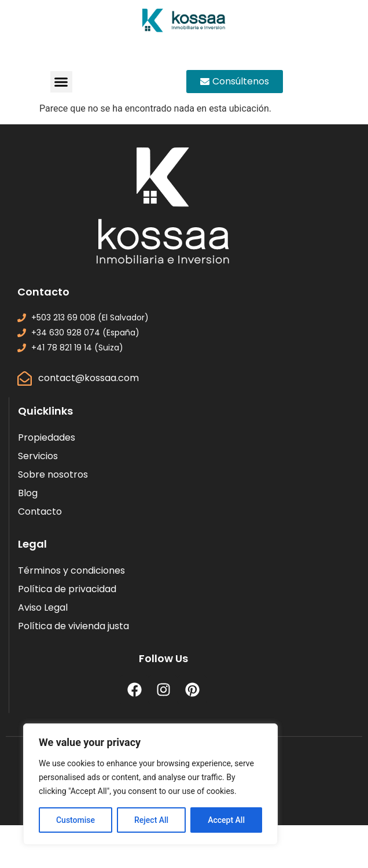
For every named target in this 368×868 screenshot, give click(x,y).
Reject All (151, 820)
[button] (61, 82)
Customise (76, 820)
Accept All (226, 820)
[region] (150, 784)
